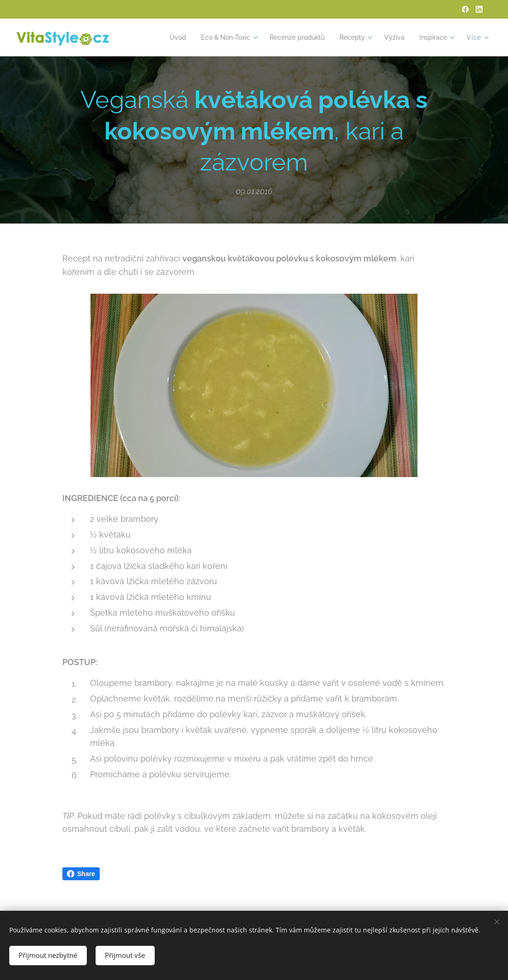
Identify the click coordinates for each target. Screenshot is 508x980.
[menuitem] (163, 37)
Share (81, 874)
